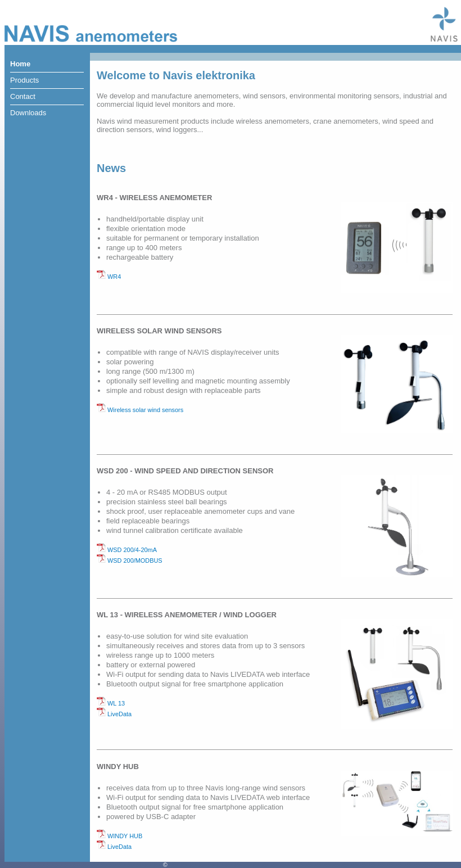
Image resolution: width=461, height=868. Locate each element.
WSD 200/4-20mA (127, 550)
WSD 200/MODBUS (130, 560)
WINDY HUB (119, 836)
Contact (23, 96)
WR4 (109, 277)
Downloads (28, 113)
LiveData (114, 714)
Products (24, 80)
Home (20, 64)
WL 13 (111, 703)
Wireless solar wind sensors (140, 410)
